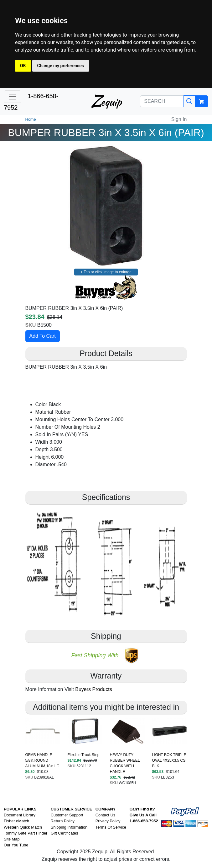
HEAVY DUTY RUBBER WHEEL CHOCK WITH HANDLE (125, 763)
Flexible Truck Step (84, 755)
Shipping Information (69, 827)
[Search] (189, 101)
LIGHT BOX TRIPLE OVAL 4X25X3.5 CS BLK (169, 760)
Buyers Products (93, 689)
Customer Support (67, 815)
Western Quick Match (23, 827)
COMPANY (106, 809)
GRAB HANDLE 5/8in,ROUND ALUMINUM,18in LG (42, 760)
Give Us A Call (143, 815)
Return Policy (63, 821)
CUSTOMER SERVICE (72, 809)
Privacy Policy (108, 821)
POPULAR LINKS (20, 809)
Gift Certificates (64, 833)
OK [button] (23, 66)
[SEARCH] (162, 101)
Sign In (179, 119)
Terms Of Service (111, 827)
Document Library (20, 815)
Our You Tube (16, 845)
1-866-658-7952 (144, 821)
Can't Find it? (142, 809)
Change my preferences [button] (61, 66)
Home (31, 119)
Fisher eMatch (16, 821)
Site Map (12, 839)
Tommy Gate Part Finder (26, 833)
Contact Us (105, 815)
